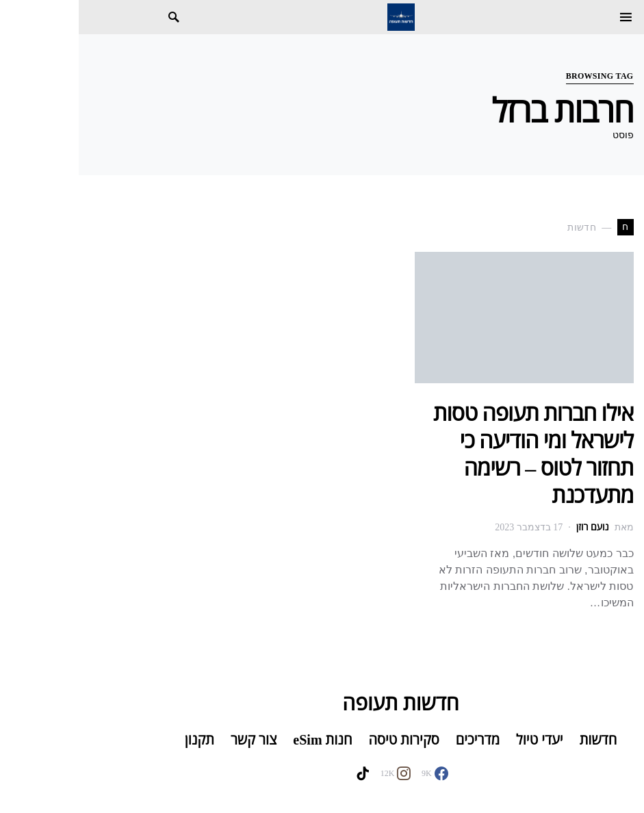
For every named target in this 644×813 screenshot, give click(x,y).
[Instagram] (317, 773)
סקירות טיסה (325, 740)
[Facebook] (356, 773)
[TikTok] (284, 773)
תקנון (121, 740)
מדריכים (399, 740)
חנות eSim (244, 740)
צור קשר (175, 740)
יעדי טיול (461, 740)
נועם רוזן (514, 527)
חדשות (520, 740)
